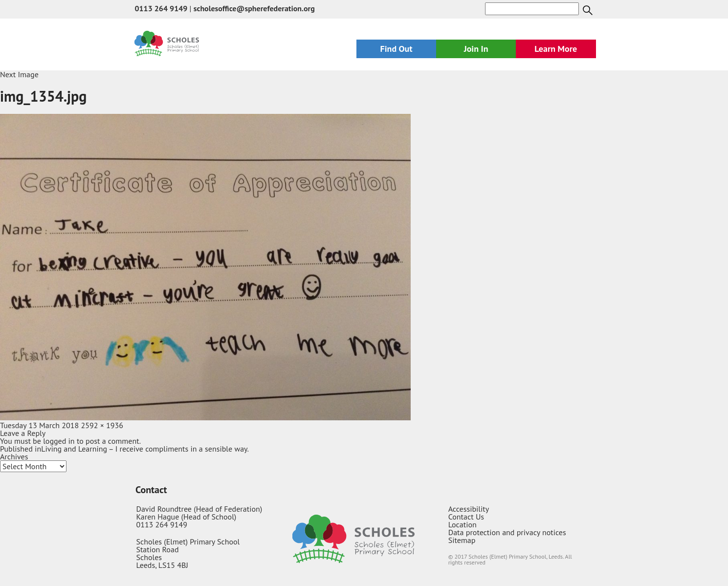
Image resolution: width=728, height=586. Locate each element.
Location (463, 524)
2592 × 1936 (102, 425)
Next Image (19, 74)
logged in (59, 441)
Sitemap (462, 540)
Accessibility (469, 509)
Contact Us (466, 517)
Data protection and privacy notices (507, 532)
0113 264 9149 (161, 8)
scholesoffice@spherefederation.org (254, 8)
